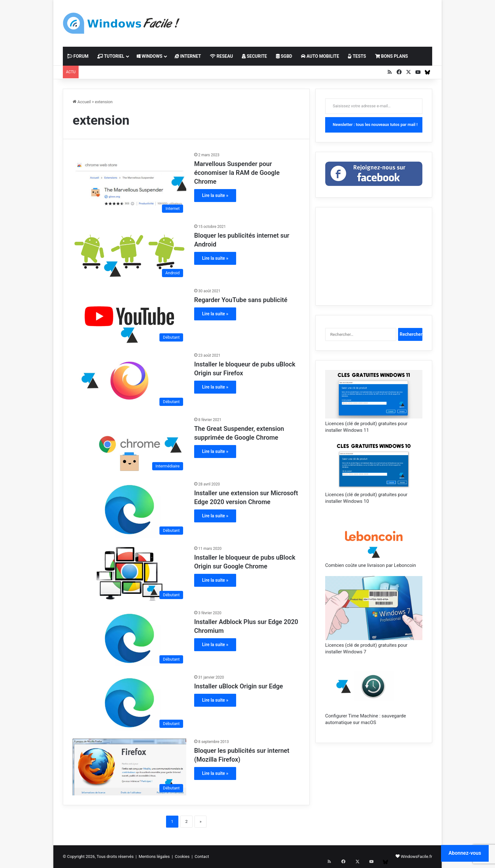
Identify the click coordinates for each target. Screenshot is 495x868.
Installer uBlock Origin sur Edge (239, 686)
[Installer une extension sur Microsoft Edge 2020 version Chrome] (129, 509)
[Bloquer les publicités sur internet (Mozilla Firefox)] (129, 767)
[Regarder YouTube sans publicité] (129, 316)
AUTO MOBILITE (320, 56)
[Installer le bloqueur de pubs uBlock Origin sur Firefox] (129, 381)
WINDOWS (149, 56)
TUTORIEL (111, 56)
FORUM (78, 56)
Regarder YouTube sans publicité (241, 300)
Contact (202, 856)
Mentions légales (154, 856)
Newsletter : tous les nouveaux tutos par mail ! (375, 125)
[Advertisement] (311, 21)
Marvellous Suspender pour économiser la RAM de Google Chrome (237, 173)
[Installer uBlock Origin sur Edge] (129, 703)
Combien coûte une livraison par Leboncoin (370, 565)
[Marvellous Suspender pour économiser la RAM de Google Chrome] (129, 184)
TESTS (357, 56)
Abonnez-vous (465, 853)
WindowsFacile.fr (416, 856)
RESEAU (221, 56)
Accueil (82, 102)
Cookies (182, 856)
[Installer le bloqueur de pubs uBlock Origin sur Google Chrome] (129, 574)
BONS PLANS (392, 56)
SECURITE (254, 56)
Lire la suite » (215, 195)
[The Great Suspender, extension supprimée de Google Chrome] (129, 445)
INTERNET (188, 56)
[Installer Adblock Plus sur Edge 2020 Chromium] (129, 638)
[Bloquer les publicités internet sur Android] (129, 252)
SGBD (284, 56)
